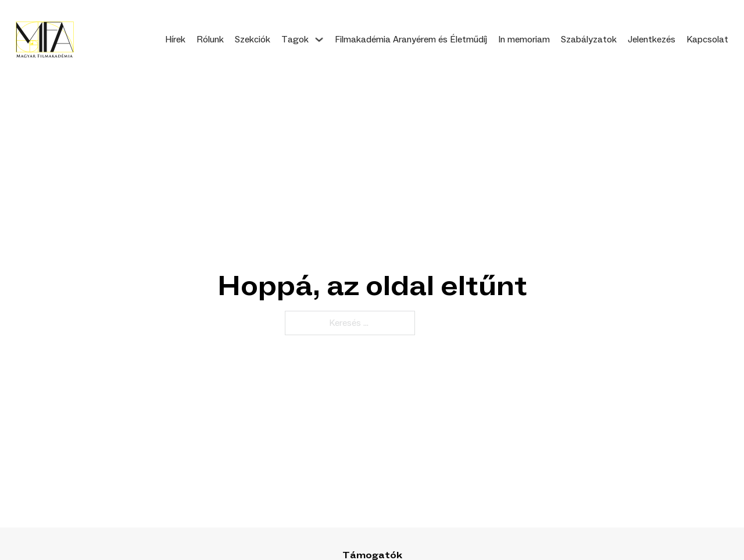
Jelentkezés (652, 40)
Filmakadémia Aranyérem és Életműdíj (411, 40)
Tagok (295, 40)
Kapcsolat (707, 40)
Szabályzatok (589, 40)
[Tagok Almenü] (319, 40)
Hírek (175, 40)
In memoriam (524, 40)
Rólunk (210, 40)
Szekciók (253, 40)
